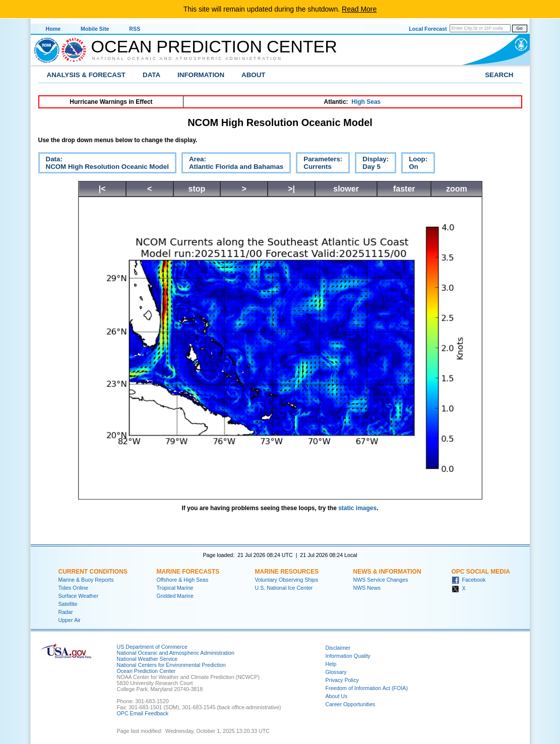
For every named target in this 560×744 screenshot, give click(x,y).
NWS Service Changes (381, 580)
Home (53, 29)
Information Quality (348, 656)
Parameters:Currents (319, 164)
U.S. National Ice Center (284, 588)
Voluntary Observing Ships (287, 580)
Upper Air (70, 620)
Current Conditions (93, 572)
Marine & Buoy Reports (86, 580)
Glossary (336, 672)
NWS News (367, 588)
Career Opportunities (351, 704)
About (253, 75)
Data (151, 75)
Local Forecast (428, 29)
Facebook (469, 580)
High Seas (366, 102)
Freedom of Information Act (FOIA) (367, 688)
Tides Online (73, 588)
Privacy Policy (342, 680)
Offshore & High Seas (183, 580)
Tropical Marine (175, 588)
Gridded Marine (175, 596)
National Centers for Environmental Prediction (171, 665)
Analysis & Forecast (86, 75)
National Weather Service (147, 659)
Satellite (68, 604)
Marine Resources (287, 572)
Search (499, 75)
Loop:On (414, 164)
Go (519, 28)
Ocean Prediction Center (214, 46)
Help (331, 664)
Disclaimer (338, 648)
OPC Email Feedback (143, 713)
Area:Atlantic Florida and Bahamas (232, 164)
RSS (135, 29)
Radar (66, 612)
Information (201, 75)
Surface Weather (79, 596)
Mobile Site (95, 29)
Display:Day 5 (372, 164)
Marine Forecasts (188, 572)
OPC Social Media (481, 572)
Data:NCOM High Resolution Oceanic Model (104, 164)
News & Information (387, 572)
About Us (337, 696)
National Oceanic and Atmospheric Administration (188, 58)
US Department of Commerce (152, 647)
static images (357, 508)
